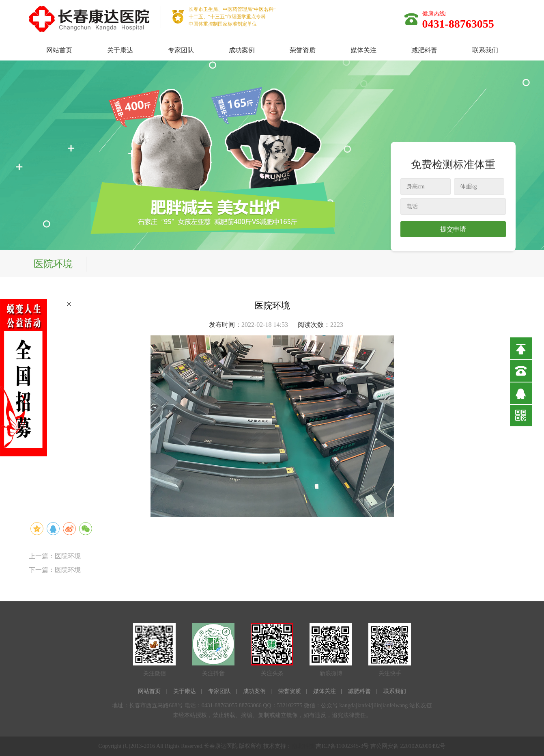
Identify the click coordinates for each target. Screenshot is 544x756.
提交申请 (453, 229)
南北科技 (303, 746)
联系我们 (485, 50)
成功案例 (242, 50)
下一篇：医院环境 (55, 570)
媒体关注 (363, 50)
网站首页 (59, 50)
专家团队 (181, 50)
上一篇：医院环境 (55, 556)
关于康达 (120, 50)
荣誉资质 (303, 50)
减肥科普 (424, 50)
